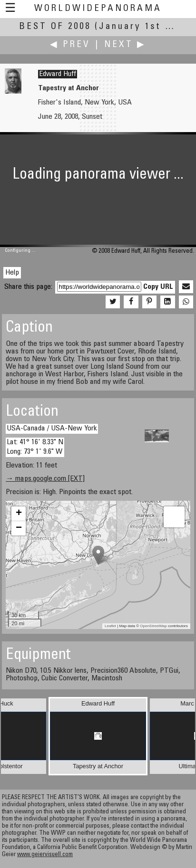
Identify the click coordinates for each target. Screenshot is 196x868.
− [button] (19, 528)
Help (12, 273)
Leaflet (110, 626)
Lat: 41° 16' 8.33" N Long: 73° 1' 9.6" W (35, 447)
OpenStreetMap (153, 626)
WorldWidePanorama (98, 9)
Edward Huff (58, 74)
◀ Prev (70, 45)
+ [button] (19, 514)
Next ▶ (125, 45)
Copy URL (158, 287)
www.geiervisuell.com (45, 855)
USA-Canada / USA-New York (52, 429)
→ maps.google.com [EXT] (45, 479)
